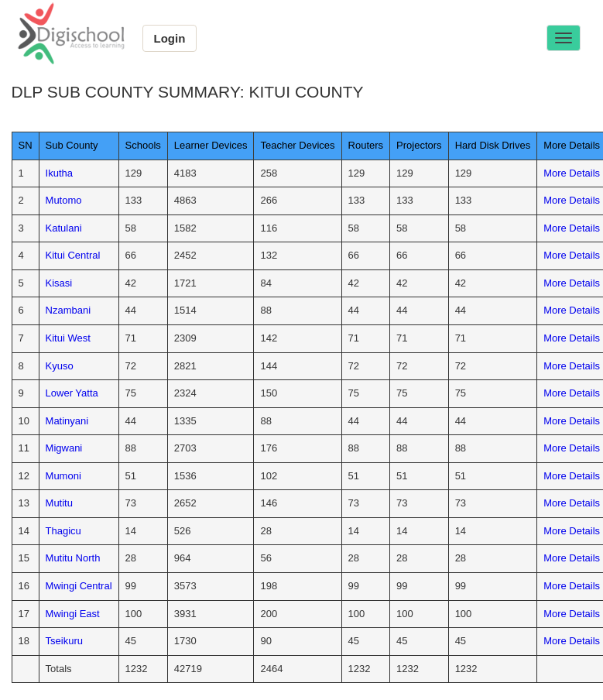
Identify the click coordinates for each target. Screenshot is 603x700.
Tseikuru (64, 641)
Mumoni (63, 476)
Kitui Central (73, 255)
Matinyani (67, 421)
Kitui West (68, 338)
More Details (572, 173)
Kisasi (59, 283)
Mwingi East (73, 614)
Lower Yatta (72, 393)
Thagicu (63, 531)
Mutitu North (73, 558)
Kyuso (60, 366)
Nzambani (69, 310)
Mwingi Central (79, 586)
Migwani (64, 448)
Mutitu (59, 503)
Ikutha (59, 173)
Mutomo (64, 200)
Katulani (64, 228)
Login (170, 38)
